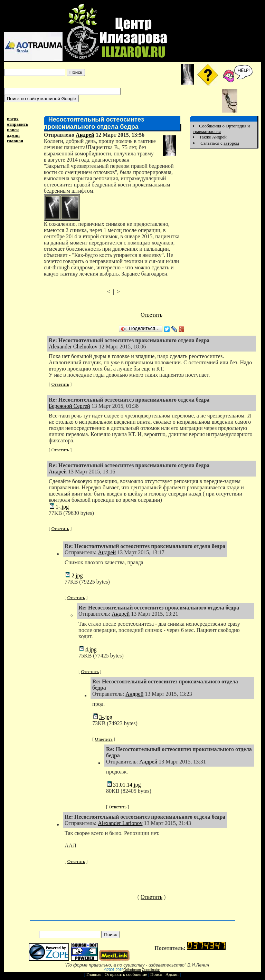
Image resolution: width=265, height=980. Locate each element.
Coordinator (151, 970)
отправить (18, 124)
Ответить (152, 315)
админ (13, 135)
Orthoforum (132, 970)
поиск (13, 130)
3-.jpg (106, 717)
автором (231, 143)
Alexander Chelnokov (73, 347)
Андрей (85, 135)
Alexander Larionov (120, 823)
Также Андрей (213, 137)
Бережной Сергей (69, 406)
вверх (13, 119)
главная (15, 141)
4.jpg (91, 649)
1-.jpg (62, 507)
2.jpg (77, 575)
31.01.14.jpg (127, 785)
